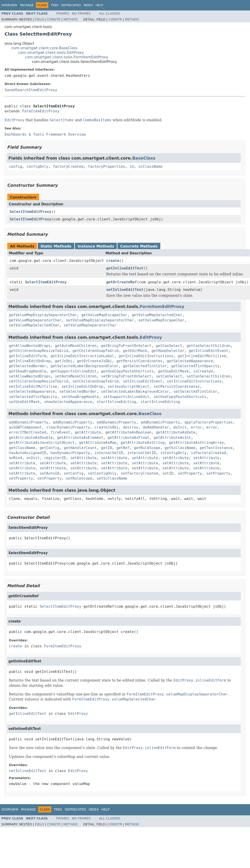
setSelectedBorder (78, 391)
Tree (55, 5)
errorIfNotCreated (28, 432)
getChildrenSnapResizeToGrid (38, 351)
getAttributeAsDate (175, 432)
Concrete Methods (139, 246)
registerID (55, 458)
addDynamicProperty (29, 422)
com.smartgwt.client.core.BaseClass (44, 48)
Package (27, 5)
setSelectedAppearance (32, 391)
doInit (180, 427)
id (132, 167)
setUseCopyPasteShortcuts (180, 397)
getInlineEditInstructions (146, 356)
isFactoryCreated (209, 453)
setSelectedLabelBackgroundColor (135, 391)
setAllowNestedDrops (30, 376)
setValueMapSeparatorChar (90, 325)
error (196, 427)
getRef (123, 448)
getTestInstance (216, 448)
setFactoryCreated (139, 473)
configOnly (37, 167)
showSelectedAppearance (68, 402)
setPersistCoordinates (177, 386)
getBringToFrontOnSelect (126, 346)
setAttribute (84, 458)
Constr (54, 19)
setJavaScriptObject (128, 386)
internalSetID (109, 453)
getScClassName (180, 448)
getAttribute (88, 432)
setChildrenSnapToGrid (95, 381)
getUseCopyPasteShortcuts (127, 371)
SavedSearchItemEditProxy (31, 90)
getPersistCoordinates (139, 361)
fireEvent (60, 432)
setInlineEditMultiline (33, 386)
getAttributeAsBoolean (128, 432)
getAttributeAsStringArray (196, 443)
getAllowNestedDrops (30, 346)
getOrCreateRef (121, 282)
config (15, 167)
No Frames (81, 13)
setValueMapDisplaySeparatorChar (100, 320)
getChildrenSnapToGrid (95, 351)
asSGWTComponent (25, 427)
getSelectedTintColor (145, 366)
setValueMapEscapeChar (161, 320)
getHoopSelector (168, 351)
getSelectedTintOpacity (195, 366)
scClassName (150, 167)
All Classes (110, 13)
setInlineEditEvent (143, 381)
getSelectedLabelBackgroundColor (85, 366)
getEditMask (135, 351)
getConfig (50, 448)
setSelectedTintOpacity (33, 397)
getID (107, 448)
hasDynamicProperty (70, 453)
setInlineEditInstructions (194, 381)
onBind (15, 458)
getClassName (22, 448)
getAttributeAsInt (172, 438)
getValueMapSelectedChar (157, 315)
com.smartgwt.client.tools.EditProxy (51, 53)
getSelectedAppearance (190, 361)
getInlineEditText (125, 268)
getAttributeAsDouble (31, 438)
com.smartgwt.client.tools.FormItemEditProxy (67, 57)
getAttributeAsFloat (128, 438)
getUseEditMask (173, 371)
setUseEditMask (24, 402)
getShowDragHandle (28, 371)
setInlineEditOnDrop (82, 386)
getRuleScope (147, 448)
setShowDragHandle (80, 397)
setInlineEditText (125, 290)
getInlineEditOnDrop (30, 361)
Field (40, 19)
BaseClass (144, 158)
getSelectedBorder (28, 366)
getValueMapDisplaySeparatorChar (43, 315)
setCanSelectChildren (208, 376)
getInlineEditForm (28, 356)
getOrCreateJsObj (94, 361)
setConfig (74, 473)
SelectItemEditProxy (30, 212)
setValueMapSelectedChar (34, 325)
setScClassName (112, 478)
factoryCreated (68, 167)
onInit (33, 458)
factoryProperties (107, 167)
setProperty (190, 473)
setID (168, 473)
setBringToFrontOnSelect (126, 376)
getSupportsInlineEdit (74, 371)
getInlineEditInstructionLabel (82, 356)
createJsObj (107, 427)
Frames (63, 13)
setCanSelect (169, 376)
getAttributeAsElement (80, 438)
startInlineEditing (116, 402)
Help (99, 5)
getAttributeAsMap (98, 443)
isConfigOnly (173, 453)
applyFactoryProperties (209, 422)
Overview (9, 5)
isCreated (203, 371)
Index (88, 5)
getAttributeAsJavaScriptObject (42, 443)
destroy (131, 427)
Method (71, 19)
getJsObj (64, 361)
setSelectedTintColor (195, 391)
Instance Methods (96, 246)
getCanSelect (169, 346)
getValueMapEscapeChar (104, 315)
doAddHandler (156, 427)
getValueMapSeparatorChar (35, 320)
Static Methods (56, 246)
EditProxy (151, 337)
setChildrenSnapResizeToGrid (38, 381)
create (113, 261)
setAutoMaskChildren (76, 376)
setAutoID (50, 473)
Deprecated (71, 5)
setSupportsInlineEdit (126, 397)
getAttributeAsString (143, 443)
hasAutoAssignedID (28, 453)
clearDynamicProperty (68, 427)
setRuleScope (79, 478)
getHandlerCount (80, 448)
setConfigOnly (102, 473)
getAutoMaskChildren (76, 346)
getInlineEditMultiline (202, 356)
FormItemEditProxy (41, 111)
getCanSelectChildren (208, 346)
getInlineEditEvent (208, 351)
